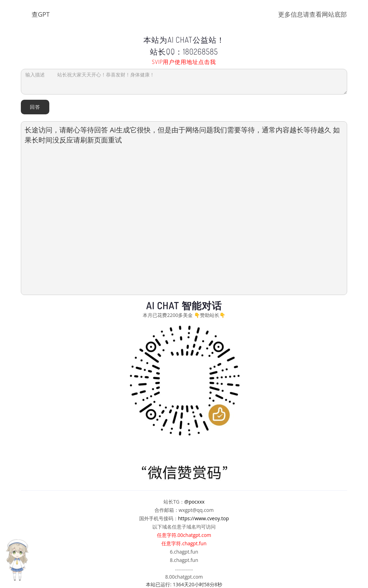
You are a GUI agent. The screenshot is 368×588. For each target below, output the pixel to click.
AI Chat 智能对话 (184, 305)
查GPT (41, 14)
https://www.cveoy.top (204, 518)
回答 (35, 107)
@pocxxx (194, 502)
